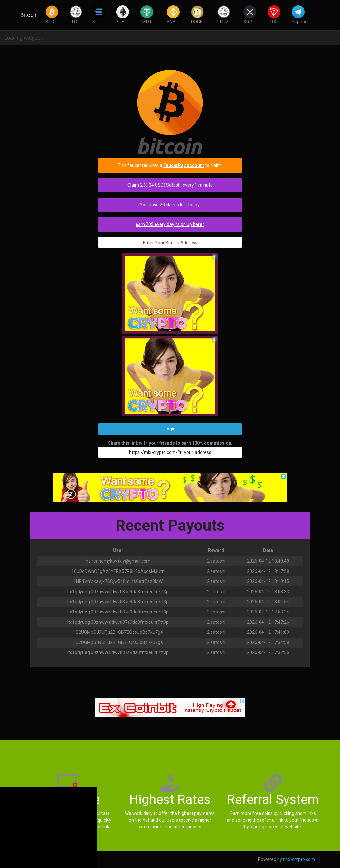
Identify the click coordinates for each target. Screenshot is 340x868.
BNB (173, 15)
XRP (250, 15)
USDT (147, 15)
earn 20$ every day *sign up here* (170, 224)
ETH (123, 15)
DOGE (197, 15)
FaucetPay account (184, 165)
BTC (52, 15)
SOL (99, 15)
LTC (76, 15)
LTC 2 (224, 15)
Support (300, 15)
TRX (274, 15)
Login (170, 429)
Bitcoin (29, 15)
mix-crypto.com (299, 859)
